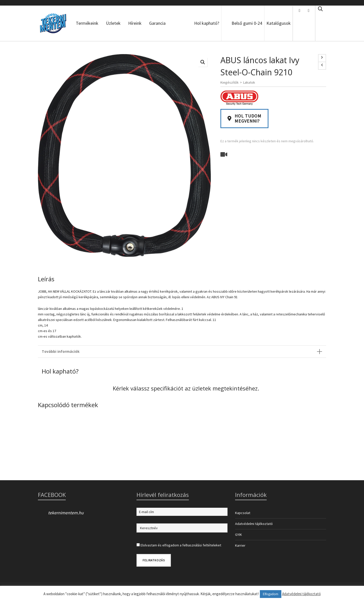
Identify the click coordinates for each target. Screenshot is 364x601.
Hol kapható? (207, 23)
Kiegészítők (230, 82)
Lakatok (249, 82)
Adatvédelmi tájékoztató (254, 524)
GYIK (238, 535)
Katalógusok (279, 23)
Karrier (240, 545)
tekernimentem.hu (66, 513)
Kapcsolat (243, 513)
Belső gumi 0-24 (247, 23)
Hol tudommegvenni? (244, 118)
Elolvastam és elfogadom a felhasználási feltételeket (181, 545)
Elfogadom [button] (271, 594)
